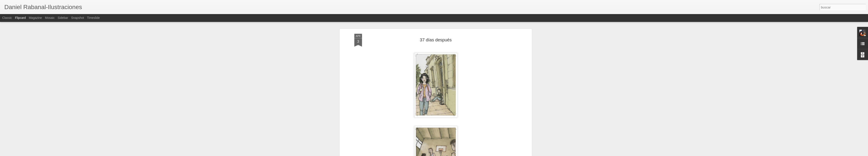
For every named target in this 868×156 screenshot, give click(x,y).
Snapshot (78, 18)
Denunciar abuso (465, 154)
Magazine (35, 18)
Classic (7, 18)
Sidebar (63, 18)
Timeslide (93, 18)
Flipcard (20, 18)
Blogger (451, 154)
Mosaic (50, 18)
